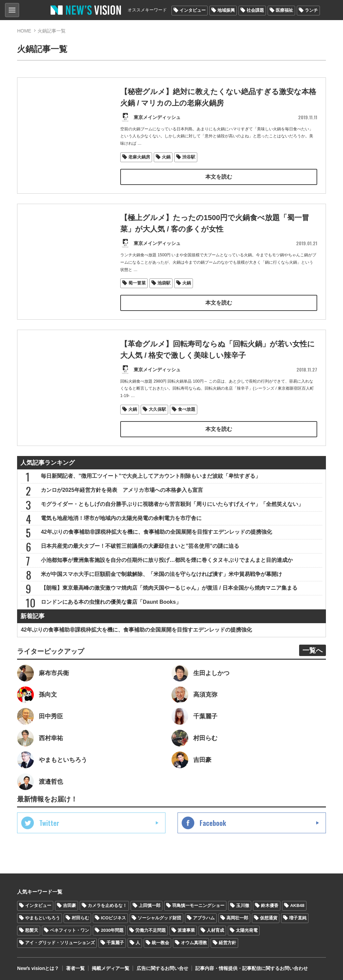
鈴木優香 (270, 904)
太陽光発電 (247, 929)
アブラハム (204, 916)
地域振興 (226, 10)
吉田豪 (70, 904)
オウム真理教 (194, 941)
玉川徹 (243, 904)
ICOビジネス (113, 916)
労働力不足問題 (151, 929)
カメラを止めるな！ (107, 904)
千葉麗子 (115, 941)
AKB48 (297, 904)
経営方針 (227, 941)
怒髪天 (32, 929)
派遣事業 (186, 929)
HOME (24, 31)
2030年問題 (112, 929)
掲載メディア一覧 (111, 967)
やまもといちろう (43, 916)
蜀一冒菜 (137, 282)
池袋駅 (164, 282)
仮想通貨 (269, 916)
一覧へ (313, 648)
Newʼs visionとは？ (38, 967)
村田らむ (80, 916)
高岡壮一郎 (237, 916)
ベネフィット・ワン (70, 929)
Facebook (213, 821)
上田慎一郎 (150, 904)
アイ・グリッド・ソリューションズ (60, 941)
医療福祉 (284, 10)
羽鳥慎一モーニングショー (198, 904)
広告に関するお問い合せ (162, 967)
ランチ (311, 10)
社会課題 (255, 10)
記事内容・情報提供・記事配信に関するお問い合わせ (251, 967)
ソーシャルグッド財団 (159, 916)
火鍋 (166, 156)
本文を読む (219, 176)
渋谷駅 (189, 156)
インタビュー (193, 10)
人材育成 (215, 929)
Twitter (49, 821)
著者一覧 (75, 967)
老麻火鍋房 (139, 156)
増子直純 (298, 916)
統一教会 (160, 941)
